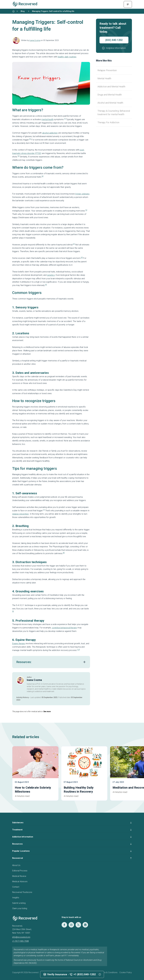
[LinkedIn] (85, 925)
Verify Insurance (57, 974)
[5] (86, 210)
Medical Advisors (20, 882)
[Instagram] (71, 925)
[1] (65, 119)
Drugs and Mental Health (110, 95)
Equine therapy (19, 644)
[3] (18, 156)
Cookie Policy (126, 972)
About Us (16, 865)
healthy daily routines (67, 57)
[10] (78, 650)
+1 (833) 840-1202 (85, 974)
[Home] (13, 11)
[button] (114, 48)
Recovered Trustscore (22, 892)
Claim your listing (20, 908)
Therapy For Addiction (108, 122)
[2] (30, 139)
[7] (44, 510)
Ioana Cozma (35, 40)
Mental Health (104, 78)
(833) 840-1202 (114, 40)
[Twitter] (78, 925)
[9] (13, 611)
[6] (46, 285)
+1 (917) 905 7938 (21, 941)
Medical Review (19, 876)
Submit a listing (19, 903)
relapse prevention (21, 514)
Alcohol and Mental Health (110, 103)
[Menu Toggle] (128, 4)
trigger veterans (82, 194)
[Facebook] (64, 925)
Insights (16, 898)
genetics (51, 275)
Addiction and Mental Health (111, 87)
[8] (64, 553)
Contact (16, 887)
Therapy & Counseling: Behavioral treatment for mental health (114, 113)
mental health (48, 119)
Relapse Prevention (107, 70)
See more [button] (47, 711)
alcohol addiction (50, 133)
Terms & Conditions (109, 972)
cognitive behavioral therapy (64, 628)
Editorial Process (20, 871)
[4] (43, 176)
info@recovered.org (21, 937)
